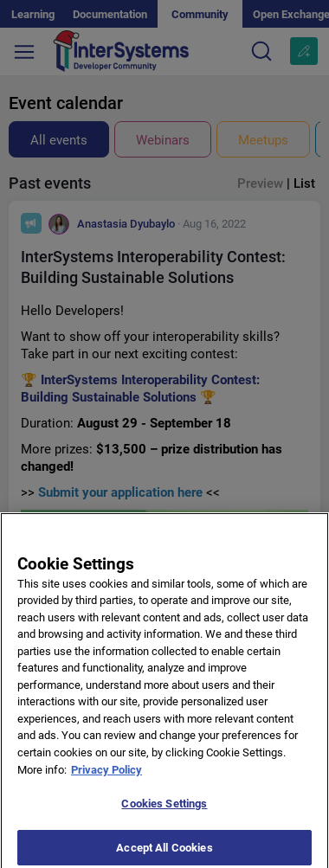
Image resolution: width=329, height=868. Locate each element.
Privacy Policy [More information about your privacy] (106, 775)
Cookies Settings (164, 810)
